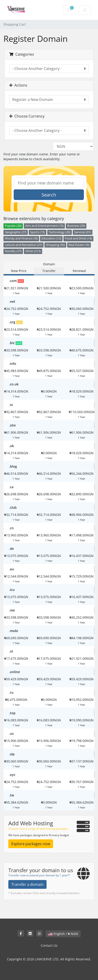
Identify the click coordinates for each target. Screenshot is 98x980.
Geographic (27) (16, 232)
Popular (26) (13, 226)
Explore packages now (31, 844)
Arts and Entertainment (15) (44, 226)
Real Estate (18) (79, 245)
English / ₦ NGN (63, 934)
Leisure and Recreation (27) (24, 245)
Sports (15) (38, 232)
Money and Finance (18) (21, 238)
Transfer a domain (27, 884)
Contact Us (49, 945)
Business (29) (76, 226)
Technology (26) (60, 232)
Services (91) (83, 232)
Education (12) (51, 238)
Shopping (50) (55, 245)
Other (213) (33, 251)
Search (49, 195)
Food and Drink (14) (78, 238)
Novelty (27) (13, 251)
